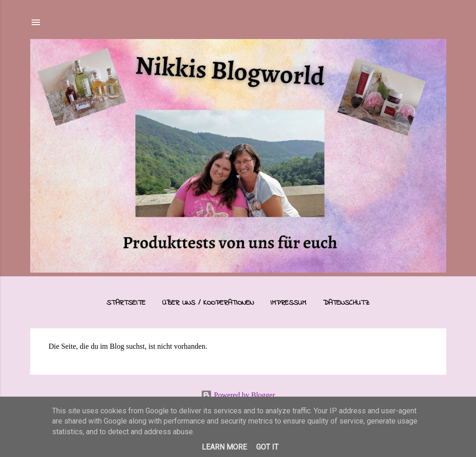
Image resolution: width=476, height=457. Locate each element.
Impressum (288, 303)
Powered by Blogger (238, 395)
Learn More (224, 447)
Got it (267, 447)
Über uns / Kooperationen (208, 303)
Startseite (126, 303)
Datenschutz (346, 303)
